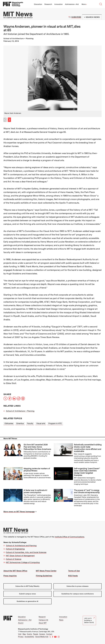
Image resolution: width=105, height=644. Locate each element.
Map (24, 634)
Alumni (21, 623)
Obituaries (9, 423)
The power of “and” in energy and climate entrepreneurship (87, 491)
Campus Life (43, 620)
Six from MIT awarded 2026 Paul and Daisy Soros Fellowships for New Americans (37, 447)
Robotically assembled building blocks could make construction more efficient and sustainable (88, 448)
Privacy (21, 637)
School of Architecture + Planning (20, 411)
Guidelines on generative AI (27, 601)
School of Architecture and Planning (21, 546)
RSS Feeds (73, 576)
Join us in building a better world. (89, 620)
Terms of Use (74, 571)
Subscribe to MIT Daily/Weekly (27, 586)
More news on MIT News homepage (19, 512)
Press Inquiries (10, 576)
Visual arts (41, 423)
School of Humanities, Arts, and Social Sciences (26, 552)
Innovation (58, 4)
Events (29, 634)
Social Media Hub (42, 637)
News (61, 620)
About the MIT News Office (15, 571)
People (36, 634)
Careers (42, 634)
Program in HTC (55, 423)
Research (48, 4)
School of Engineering (15, 549)
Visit (20, 634)
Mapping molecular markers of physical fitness (37, 470)
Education (38, 4)
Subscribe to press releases (78, 586)
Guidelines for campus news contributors (78, 594)
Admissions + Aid (72, 4)
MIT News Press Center (46, 571)
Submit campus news (27, 594)
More (84, 4)
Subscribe (76, 17)
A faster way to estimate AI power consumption (35, 491)
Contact (49, 634)
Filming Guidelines (44, 576)
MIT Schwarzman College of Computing (23, 562)
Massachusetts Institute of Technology (33, 629)
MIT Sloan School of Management (20, 556)
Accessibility (29, 637)
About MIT (43, 623)
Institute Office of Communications (70, 537)
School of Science (14, 559)
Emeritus (20, 423)
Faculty (30, 423)
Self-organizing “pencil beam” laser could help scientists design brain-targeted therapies (87, 472)
